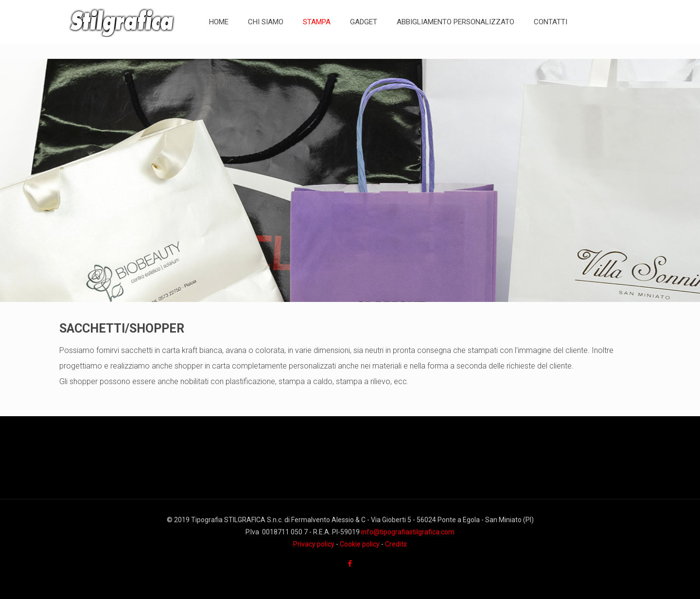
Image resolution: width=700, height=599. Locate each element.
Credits (396, 544)
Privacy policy (314, 544)
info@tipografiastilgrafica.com (408, 532)
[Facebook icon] (350, 564)
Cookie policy (360, 544)
